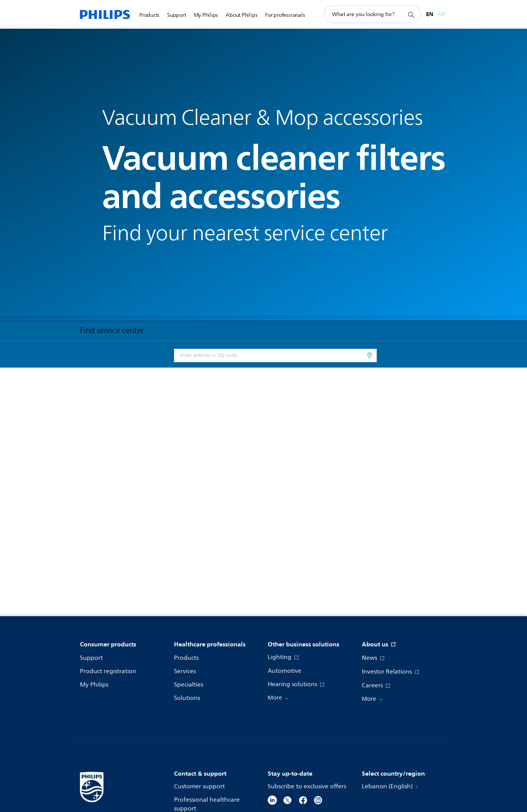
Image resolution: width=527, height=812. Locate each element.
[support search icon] (411, 15)
